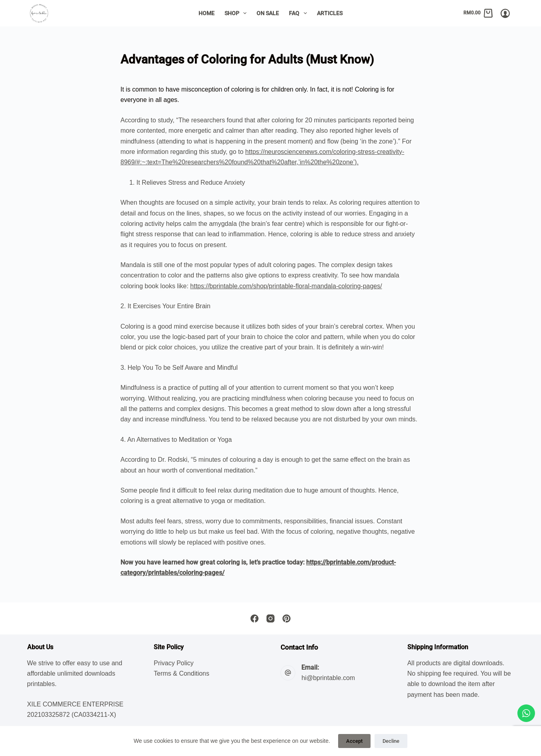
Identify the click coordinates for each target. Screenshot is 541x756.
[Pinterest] (287, 618)
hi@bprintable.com (328, 678)
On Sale (268, 13)
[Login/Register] (505, 13)
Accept (354, 741)
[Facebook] (254, 618)
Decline (391, 741)
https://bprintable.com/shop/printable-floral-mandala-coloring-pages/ (286, 286)
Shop (237, 13)
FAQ (300, 13)
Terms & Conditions (181, 673)
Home (206, 13)
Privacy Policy (174, 663)
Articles (330, 13)
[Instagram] (270, 618)
